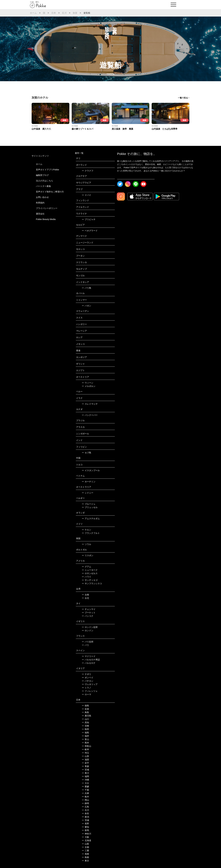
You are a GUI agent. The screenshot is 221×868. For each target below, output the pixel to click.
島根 (85, 857)
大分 (85, 783)
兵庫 (85, 793)
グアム (86, 567)
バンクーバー (90, 415)
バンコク (88, 616)
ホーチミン (89, 482)
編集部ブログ (42, 175)
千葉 (85, 790)
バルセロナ (89, 663)
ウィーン (88, 383)
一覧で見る (183, 98)
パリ (85, 645)
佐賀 (85, 709)
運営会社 (40, 214)
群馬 (85, 830)
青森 (85, 766)
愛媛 (85, 786)
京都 (85, 847)
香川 (85, 773)
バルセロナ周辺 (91, 660)
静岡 (85, 803)
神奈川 (86, 834)
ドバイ (86, 195)
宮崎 (85, 726)
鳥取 (85, 712)
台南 (85, 595)
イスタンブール (91, 470)
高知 (85, 722)
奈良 (85, 813)
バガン (86, 306)
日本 (54, 13)
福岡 (85, 776)
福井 (85, 736)
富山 (85, 739)
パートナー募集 (43, 186)
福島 (85, 733)
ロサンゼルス (90, 573)
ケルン (86, 530)
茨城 (85, 820)
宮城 (85, 770)
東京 (85, 861)
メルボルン (89, 386)
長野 (85, 824)
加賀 (75, 13)
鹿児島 (86, 716)
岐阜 (85, 749)
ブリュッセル (90, 507)
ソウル (86, 544)
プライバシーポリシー (47, 208)
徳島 (85, 706)
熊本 (85, 743)
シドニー (88, 493)
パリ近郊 (88, 642)
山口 (85, 719)
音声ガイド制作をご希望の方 (50, 192)
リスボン (88, 555)
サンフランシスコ (92, 583)
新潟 (85, 817)
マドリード (89, 656)
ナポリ (86, 674)
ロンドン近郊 (90, 627)
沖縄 (85, 780)
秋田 (85, 729)
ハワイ (86, 577)
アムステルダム (91, 519)
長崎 (85, 854)
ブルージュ (89, 504)
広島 (85, 807)
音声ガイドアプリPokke (47, 170)
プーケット (89, 613)
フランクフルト (91, 533)
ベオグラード (90, 231)
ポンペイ (88, 678)
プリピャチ (89, 219)
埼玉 (85, 753)
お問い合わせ (42, 197)
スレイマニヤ (90, 404)
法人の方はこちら (45, 181)
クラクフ (88, 171)
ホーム (33, 13)
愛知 (85, 827)
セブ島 (86, 453)
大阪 (85, 837)
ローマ (86, 694)
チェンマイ (89, 609)
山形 (85, 756)
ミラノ (86, 688)
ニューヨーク (90, 570)
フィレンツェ (90, 691)
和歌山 (86, 746)
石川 (64, 13)
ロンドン (88, 631)
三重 (85, 851)
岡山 (85, 800)
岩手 (85, 763)
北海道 (86, 840)
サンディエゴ (90, 580)
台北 (85, 598)
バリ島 (86, 288)
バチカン (88, 681)
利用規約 (40, 203)
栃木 (85, 797)
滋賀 (85, 760)
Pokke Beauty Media (46, 219)
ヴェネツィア (90, 684)
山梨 (85, 844)
